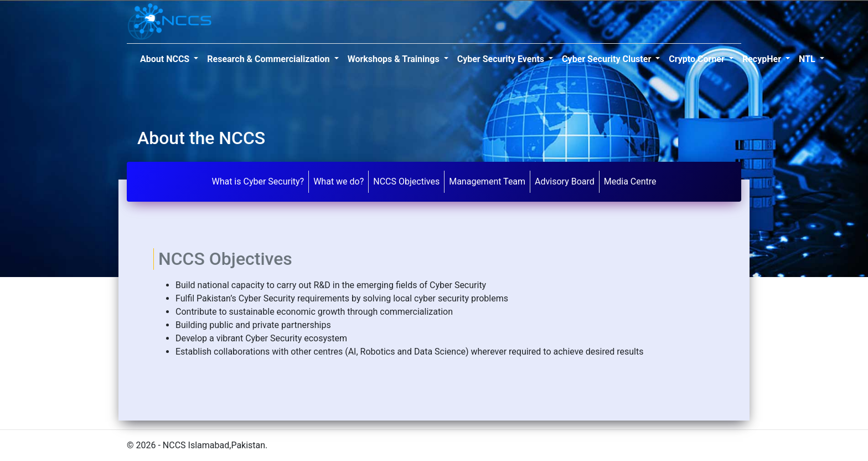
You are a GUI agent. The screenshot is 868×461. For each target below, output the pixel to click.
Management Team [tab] (487, 181)
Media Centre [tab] (630, 181)
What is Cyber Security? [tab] (258, 181)
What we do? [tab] (339, 181)
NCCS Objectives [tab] (406, 181)
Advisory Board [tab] (565, 181)
